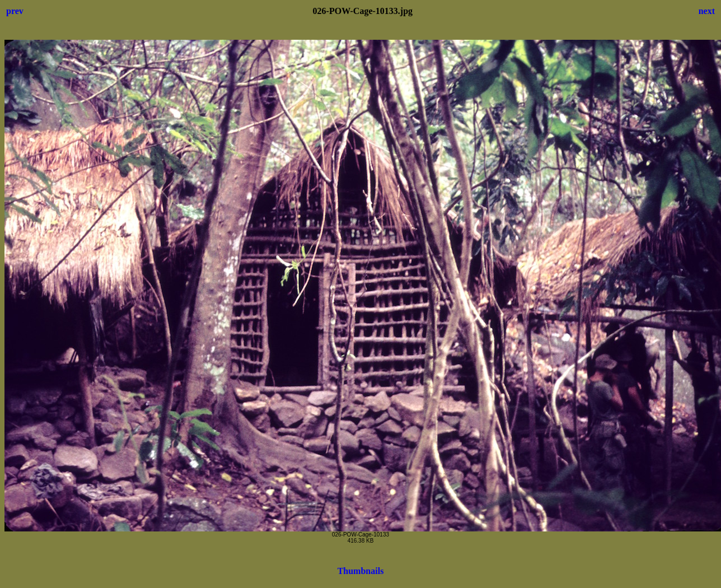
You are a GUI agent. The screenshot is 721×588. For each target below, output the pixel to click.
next (707, 11)
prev (15, 11)
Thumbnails (361, 571)
